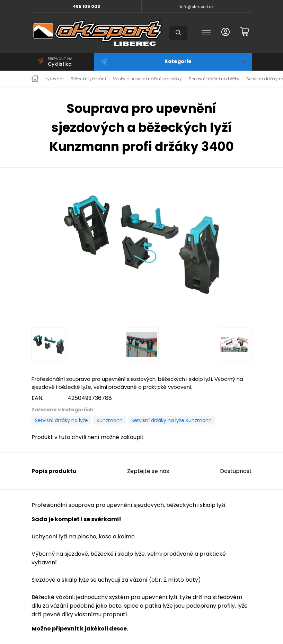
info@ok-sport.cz (197, 7)
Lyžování (55, 79)
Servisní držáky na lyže (61, 420)
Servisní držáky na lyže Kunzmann (171, 420)
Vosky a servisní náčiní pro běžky (147, 79)
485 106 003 (86, 6)
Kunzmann (110, 420)
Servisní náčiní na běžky (214, 79)
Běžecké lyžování (88, 79)
